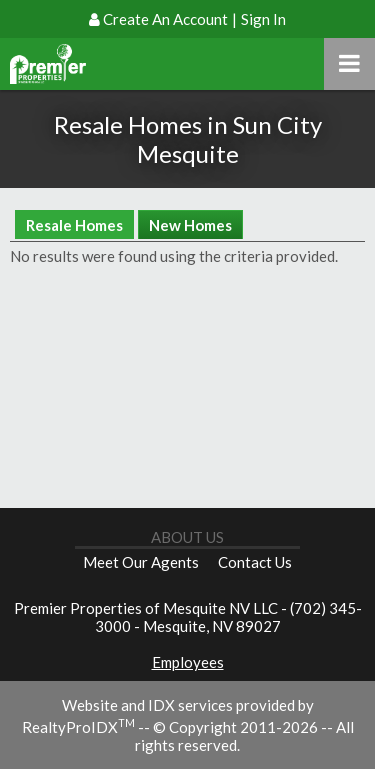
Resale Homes (74, 225)
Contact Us (255, 562)
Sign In (263, 19)
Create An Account (165, 19)
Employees (188, 662)
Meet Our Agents (141, 562)
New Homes (190, 225)
